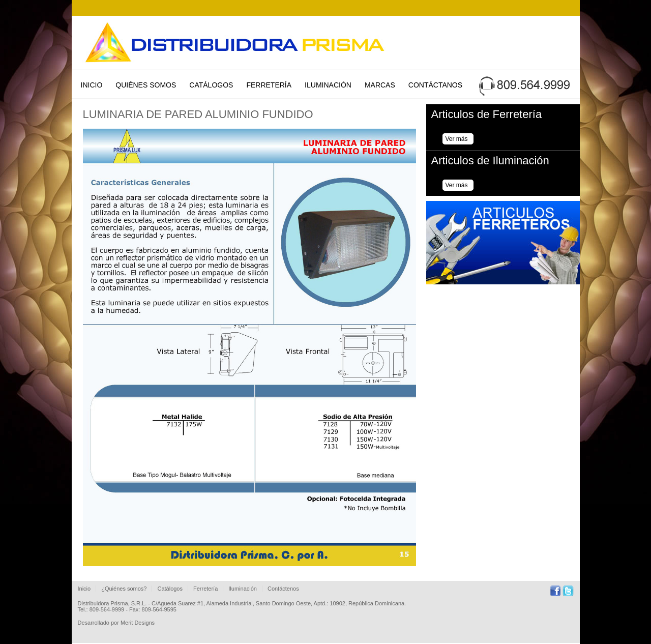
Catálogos (211, 85)
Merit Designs (138, 623)
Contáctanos (435, 85)
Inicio (92, 85)
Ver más (457, 139)
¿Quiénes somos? (124, 589)
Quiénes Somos (146, 85)
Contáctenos (283, 589)
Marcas (380, 85)
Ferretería (269, 85)
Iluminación (328, 85)
